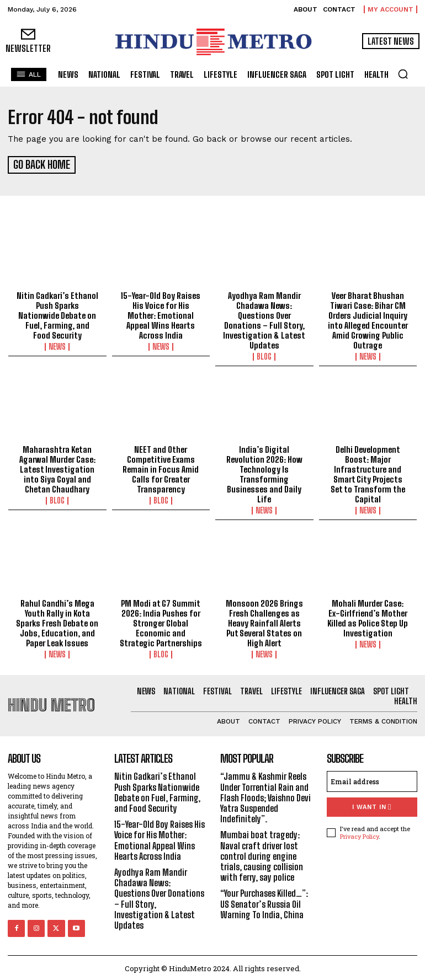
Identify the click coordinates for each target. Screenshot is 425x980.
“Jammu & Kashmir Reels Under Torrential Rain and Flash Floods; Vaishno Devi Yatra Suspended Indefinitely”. (265, 796)
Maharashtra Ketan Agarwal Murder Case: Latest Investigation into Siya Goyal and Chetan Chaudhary (57, 468)
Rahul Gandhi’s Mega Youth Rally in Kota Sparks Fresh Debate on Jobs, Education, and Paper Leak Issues (57, 622)
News (57, 345)
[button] (403, 74)
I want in (372, 805)
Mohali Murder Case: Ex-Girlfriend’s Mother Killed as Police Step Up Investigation (368, 617)
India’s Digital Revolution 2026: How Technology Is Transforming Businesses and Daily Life (264, 473)
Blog (264, 355)
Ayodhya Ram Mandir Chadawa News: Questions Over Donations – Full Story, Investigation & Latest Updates (264, 319)
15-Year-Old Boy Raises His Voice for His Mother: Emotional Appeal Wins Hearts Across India (161, 314)
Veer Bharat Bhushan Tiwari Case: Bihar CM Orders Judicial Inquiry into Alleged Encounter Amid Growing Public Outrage (368, 319)
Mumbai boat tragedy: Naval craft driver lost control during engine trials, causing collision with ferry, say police (262, 854)
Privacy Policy (359, 834)
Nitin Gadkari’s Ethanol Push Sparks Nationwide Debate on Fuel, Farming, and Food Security (57, 314)
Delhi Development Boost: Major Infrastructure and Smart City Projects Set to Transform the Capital (368, 473)
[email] (372, 780)
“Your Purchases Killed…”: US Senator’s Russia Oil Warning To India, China (264, 902)
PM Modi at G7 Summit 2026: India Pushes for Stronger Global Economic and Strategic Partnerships (161, 622)
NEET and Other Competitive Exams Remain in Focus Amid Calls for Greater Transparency (161, 468)
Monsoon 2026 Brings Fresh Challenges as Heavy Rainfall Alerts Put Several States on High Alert (264, 622)
